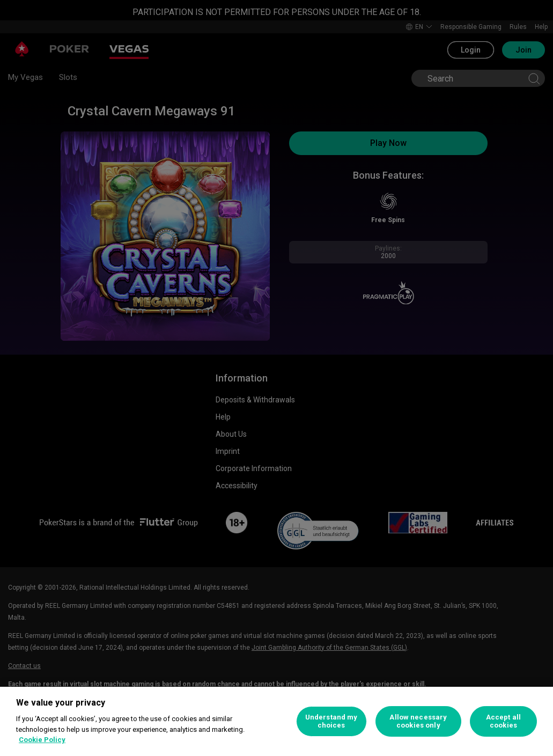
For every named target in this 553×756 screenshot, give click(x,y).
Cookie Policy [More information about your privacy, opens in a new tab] (42, 740)
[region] (276, 721)
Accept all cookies (503, 721)
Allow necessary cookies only (418, 721)
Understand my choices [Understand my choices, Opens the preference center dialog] (331, 721)
